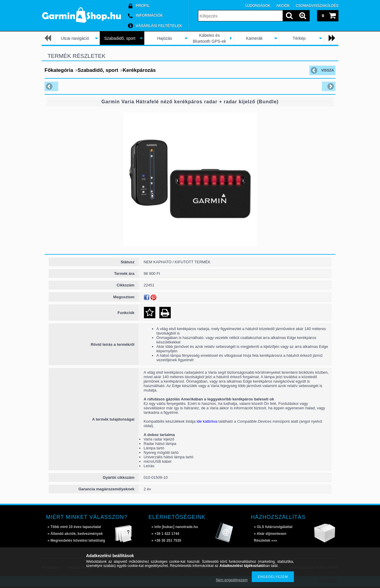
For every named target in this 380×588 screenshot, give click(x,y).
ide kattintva (207, 421)
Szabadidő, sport (120, 38)
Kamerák (254, 38)
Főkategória (59, 70)
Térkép (299, 38)
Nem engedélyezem (232, 580)
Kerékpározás (139, 70)
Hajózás (165, 38)
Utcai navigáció (75, 38)
